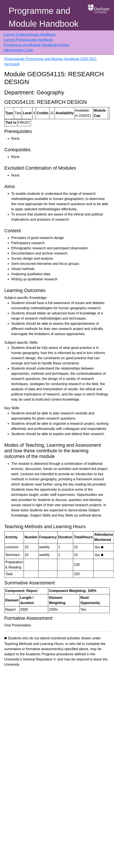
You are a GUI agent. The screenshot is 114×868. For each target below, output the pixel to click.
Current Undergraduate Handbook (29, 35)
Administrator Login (18, 50)
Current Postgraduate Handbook (28, 40)
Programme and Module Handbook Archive (36, 45)
